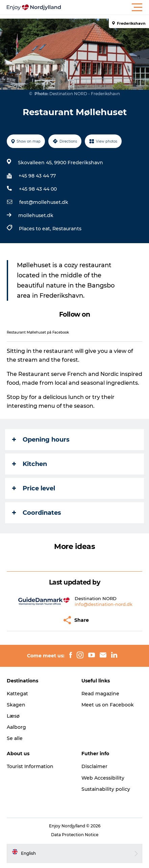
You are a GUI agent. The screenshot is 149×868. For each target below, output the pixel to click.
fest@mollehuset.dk (44, 202)
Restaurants (67, 229)
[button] (105, 7)
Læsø (13, 716)
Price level (34, 488)
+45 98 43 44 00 (38, 189)
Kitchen (30, 464)
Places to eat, (36, 229)
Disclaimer (94, 766)
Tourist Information (30, 766)
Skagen (16, 705)
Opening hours (41, 440)
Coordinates (37, 513)
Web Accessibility (103, 778)
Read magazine (100, 694)
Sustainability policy (106, 789)
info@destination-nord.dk (104, 604)
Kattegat (17, 694)
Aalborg (16, 727)
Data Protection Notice (75, 835)
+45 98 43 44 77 (37, 176)
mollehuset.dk (36, 215)
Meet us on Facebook (108, 705)
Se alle (15, 738)
